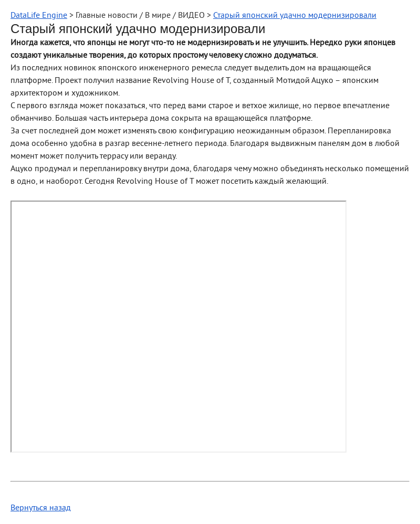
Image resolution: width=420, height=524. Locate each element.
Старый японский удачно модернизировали (295, 16)
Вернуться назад (41, 508)
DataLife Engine (39, 16)
